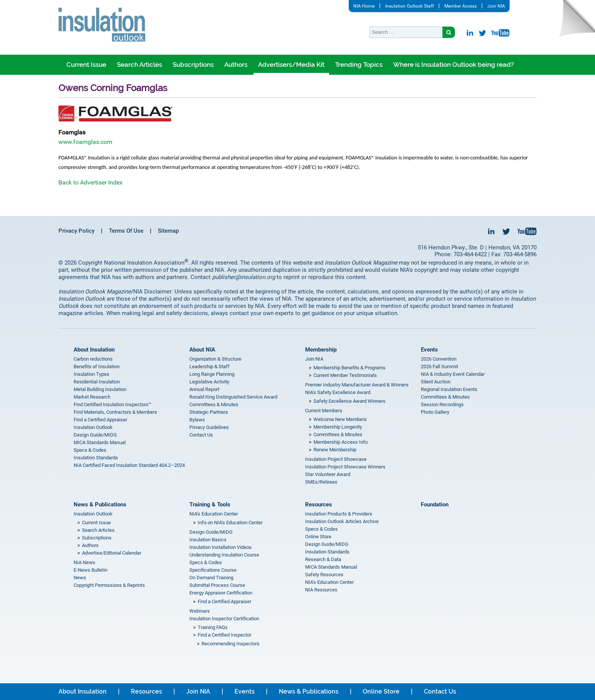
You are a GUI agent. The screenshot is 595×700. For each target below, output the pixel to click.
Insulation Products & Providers (339, 514)
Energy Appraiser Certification (221, 593)
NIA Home (364, 6)
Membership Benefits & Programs (349, 368)
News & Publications (100, 505)
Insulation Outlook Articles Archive (342, 521)
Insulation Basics (208, 540)
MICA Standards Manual (100, 442)
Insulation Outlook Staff (409, 6)
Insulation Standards (96, 458)
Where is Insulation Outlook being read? (453, 65)
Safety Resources (324, 575)
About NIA (202, 350)
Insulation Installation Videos (220, 547)
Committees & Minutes (214, 404)
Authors (236, 65)
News (80, 578)
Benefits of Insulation (97, 367)
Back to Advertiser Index (91, 182)
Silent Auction (436, 382)
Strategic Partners (209, 412)
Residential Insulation (97, 382)
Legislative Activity (209, 382)
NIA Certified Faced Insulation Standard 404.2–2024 (129, 465)
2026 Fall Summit (439, 367)
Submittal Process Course (217, 585)
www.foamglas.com (85, 142)
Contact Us (201, 435)
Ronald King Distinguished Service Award (233, 397)
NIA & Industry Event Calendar (453, 374)
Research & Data (323, 559)
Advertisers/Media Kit (291, 65)
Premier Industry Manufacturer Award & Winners (357, 385)
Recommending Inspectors (231, 644)
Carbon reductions (93, 359)
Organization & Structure (215, 359)
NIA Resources (321, 590)
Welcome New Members (340, 419)
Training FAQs (213, 627)
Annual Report (204, 389)
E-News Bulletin (91, 570)
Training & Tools (210, 505)
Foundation (435, 505)
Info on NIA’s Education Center (230, 523)
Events (429, 350)
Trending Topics (359, 65)
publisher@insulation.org (244, 277)
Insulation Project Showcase (336, 459)
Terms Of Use (126, 231)
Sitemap (168, 231)
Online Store (318, 537)
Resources (319, 505)
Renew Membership (335, 450)
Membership (321, 350)
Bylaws (197, 420)
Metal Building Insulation (100, 389)
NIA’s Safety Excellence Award (338, 392)
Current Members (324, 411)
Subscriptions (193, 65)
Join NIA (496, 6)
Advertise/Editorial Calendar (112, 553)
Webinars (200, 611)
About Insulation (94, 350)
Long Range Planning (212, 374)
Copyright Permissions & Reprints (109, 585)
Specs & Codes (90, 450)
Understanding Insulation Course (224, 555)
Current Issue (86, 65)
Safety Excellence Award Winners (349, 401)
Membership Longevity (338, 427)
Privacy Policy (76, 231)
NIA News (84, 562)
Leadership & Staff (209, 367)
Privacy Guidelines (209, 427)
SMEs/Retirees (321, 482)
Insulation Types (91, 374)
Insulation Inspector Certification (224, 619)
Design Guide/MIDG (95, 435)
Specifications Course (213, 570)
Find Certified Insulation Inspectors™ (113, 404)
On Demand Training (211, 578)
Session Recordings (442, 404)
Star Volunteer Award (328, 474)
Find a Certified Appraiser (100, 420)
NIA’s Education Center (214, 514)
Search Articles (139, 65)
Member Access (460, 6)
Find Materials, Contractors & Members (115, 412)
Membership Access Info (341, 442)
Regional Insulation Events (449, 389)
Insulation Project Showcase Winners (345, 467)
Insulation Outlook (93, 427)
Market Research (92, 397)
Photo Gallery (435, 412)
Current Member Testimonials (345, 375)
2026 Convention (439, 359)
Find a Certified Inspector (224, 635)
